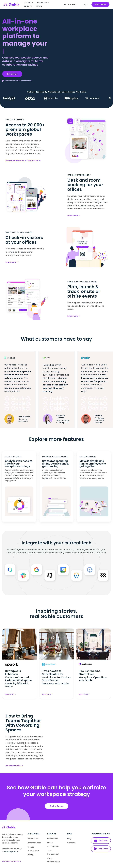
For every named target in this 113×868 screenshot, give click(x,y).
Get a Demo (57, 806)
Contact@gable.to (10, 851)
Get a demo (12, 74)
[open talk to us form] (100, 4)
